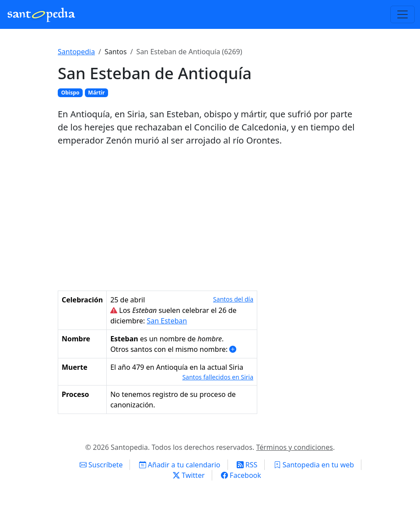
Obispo (70, 93)
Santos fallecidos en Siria (218, 377)
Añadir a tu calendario (180, 465)
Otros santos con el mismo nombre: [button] (173, 349)
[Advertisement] (210, 219)
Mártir (96, 93)
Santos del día (233, 299)
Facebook (241, 475)
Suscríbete (101, 465)
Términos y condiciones (294, 447)
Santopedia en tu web (314, 465)
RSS (247, 465)
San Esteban (167, 321)
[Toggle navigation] (402, 14)
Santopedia (76, 52)
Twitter (189, 475)
